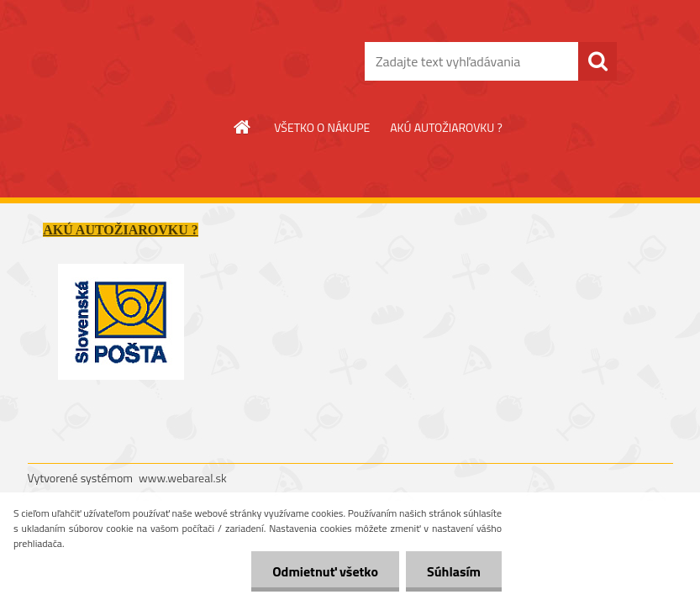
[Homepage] (243, 127)
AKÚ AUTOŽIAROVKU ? (446, 127)
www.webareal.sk (183, 478)
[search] (597, 61)
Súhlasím (454, 571)
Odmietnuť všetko (325, 571)
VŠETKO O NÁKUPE (322, 127)
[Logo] (143, 62)
